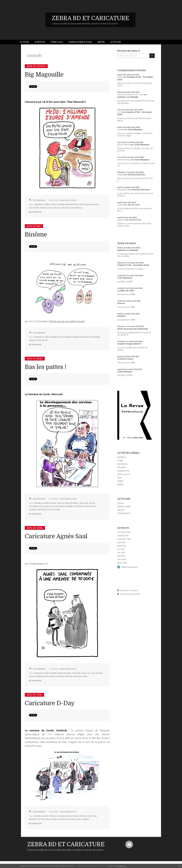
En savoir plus (122, 866)
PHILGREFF (122, 467)
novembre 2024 (124, 532)
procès (32, 676)
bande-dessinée (71, 204)
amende (43, 208)
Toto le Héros (124, 145)
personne (33, 506)
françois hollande (67, 819)
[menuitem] (26, 42)
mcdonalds (94, 204)
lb (69, 208)
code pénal (78, 506)
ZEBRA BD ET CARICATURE (90, 18)
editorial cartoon (46, 510)
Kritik (101, 42)
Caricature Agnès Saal (56, 536)
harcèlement (60, 506)
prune (39, 340)
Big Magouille (44, 75)
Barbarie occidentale (128, 97)
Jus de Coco (134, 205)
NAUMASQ (122, 457)
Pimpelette (123, 190)
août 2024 (121, 542)
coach (41, 506)
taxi (93, 673)
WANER (120, 481)
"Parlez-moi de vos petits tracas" (67, 321)
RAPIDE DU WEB (124, 507)
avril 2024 (121, 556)
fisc (31, 208)
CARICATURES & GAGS (68, 200)
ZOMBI (120, 461)
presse (56, 208)
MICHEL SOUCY (123, 474)
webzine (38, 204)
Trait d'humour (135, 130)
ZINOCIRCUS (122, 464)
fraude (36, 208)
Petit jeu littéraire (136, 175)
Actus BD (116, 42)
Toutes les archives (129, 567)
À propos (40, 42)
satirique (64, 208)
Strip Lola (57, 42)
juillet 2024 (122, 546)
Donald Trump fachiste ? (130, 344)
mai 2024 (121, 553)
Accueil (24, 42)
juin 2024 (121, 549)
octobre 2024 (123, 536)
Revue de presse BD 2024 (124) (133, 329)
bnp (43, 819)
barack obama (51, 819)
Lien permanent (37, 200)
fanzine (61, 204)
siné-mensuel (77, 208)
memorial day (35, 819)
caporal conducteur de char (130, 95)
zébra (47, 204)
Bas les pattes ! (46, 367)
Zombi (120, 130)
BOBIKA (120, 484)
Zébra (120, 77)
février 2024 (122, 563)
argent (79, 819)
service (92, 503)
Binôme (36, 235)
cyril (120, 112)
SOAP (120, 478)
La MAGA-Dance (125, 359)
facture (99, 673)
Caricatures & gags (80, 42)
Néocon (121, 303)
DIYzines (121, 503)
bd (43, 204)
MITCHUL (121, 510)
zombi (57, 510)
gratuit (54, 204)
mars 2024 (122, 559)
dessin (50, 208)
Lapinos (121, 220)
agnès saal (86, 673)
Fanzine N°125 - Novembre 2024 (133, 265)
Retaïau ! (122, 316)
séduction (49, 506)
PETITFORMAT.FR (124, 513)
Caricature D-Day (50, 703)
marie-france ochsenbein (89, 337)
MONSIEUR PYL (123, 471)
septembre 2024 (124, 539)
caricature (83, 204)
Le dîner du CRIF (126, 291)
